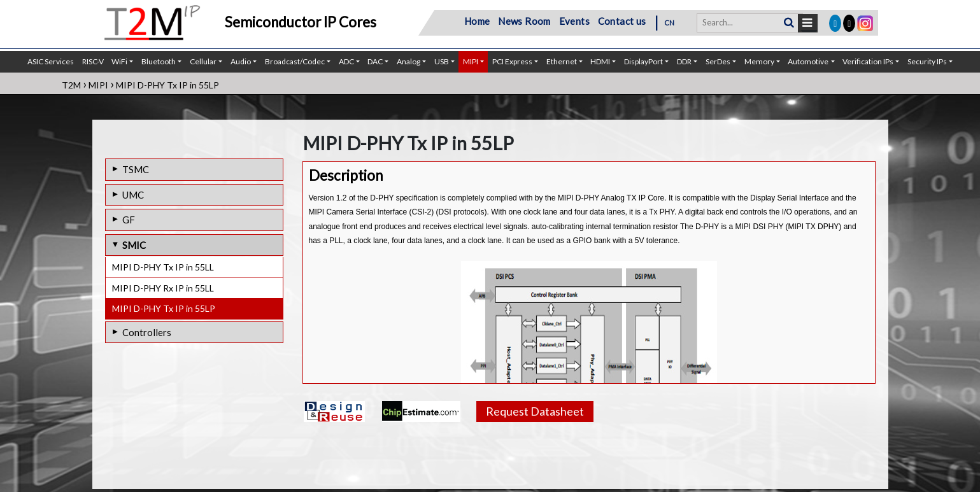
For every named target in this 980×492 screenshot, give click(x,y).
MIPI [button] (471, 61)
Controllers (147, 332)
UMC (133, 195)
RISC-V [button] (93, 61)
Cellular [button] (203, 61)
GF (129, 220)
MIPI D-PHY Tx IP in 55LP (164, 308)
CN (670, 23)
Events (574, 21)
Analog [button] (408, 61)
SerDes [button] (718, 61)
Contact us (622, 21)
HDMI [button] (600, 61)
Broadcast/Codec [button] (295, 61)
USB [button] (442, 61)
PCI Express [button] (512, 61)
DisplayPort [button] (643, 61)
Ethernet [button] (562, 61)
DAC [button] (375, 61)
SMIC (134, 245)
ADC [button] (346, 61)
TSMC (136, 169)
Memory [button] (759, 61)
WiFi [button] (119, 61)
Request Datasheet (535, 411)
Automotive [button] (808, 61)
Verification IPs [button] (868, 61)
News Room (524, 21)
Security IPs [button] (927, 61)
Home (477, 21)
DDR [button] (684, 61)
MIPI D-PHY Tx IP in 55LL (163, 267)
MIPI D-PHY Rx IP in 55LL (163, 288)
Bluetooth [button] (159, 61)
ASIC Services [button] (51, 61)
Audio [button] (241, 61)
